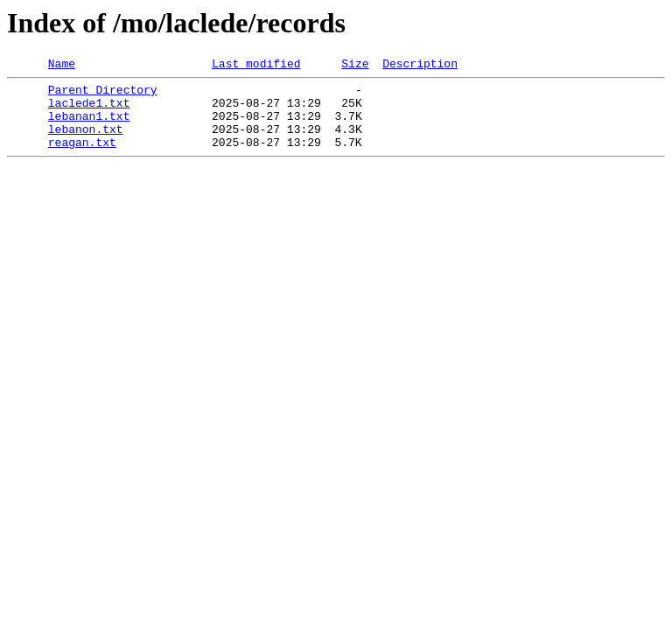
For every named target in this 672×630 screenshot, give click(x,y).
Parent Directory (103, 94)
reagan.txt (82, 157)
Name (62, 66)
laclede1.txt (89, 110)
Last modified (256, 66)
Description (420, 66)
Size (355, 66)
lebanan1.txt (89, 126)
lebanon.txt (86, 142)
